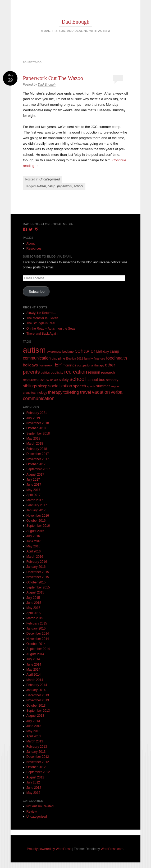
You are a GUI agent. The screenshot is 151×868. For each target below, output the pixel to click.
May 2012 (33, 793)
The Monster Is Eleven (42, 318)
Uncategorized (50, 179)
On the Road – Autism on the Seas (51, 329)
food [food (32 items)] (110, 358)
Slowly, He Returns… (41, 313)
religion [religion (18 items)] (94, 372)
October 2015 (36, 582)
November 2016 (38, 516)
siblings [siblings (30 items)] (30, 386)
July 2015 (33, 598)
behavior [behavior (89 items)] (85, 351)
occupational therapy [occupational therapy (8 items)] (91, 365)
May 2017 (33, 490)
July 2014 (33, 659)
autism (41, 186)
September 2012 (38, 772)
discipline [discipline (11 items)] (58, 358)
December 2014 (38, 634)
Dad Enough (76, 22)
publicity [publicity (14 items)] (57, 372)
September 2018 (38, 433)
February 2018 (37, 449)
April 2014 (34, 675)
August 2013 (35, 716)
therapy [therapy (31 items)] (55, 392)
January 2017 (36, 510)
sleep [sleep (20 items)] (43, 386)
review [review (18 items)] (44, 380)
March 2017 (35, 500)
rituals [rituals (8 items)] (54, 380)
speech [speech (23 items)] (79, 386)
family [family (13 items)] (88, 358)
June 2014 (34, 665)
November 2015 (38, 577)
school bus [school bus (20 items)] (96, 380)
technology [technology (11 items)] (39, 393)
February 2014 (37, 685)
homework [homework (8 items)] (46, 365)
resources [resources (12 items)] (30, 380)
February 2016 (37, 562)
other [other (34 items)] (110, 365)
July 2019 (33, 418)
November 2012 (38, 762)
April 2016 (34, 551)
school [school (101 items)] (78, 379)
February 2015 (37, 623)
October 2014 (36, 644)
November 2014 (38, 639)
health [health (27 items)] (121, 358)
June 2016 (34, 541)
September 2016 (38, 526)
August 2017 (35, 475)
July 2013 (33, 721)
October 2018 (36, 428)
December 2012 (38, 757)
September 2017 (38, 469)
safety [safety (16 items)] (64, 380)
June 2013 (34, 726)
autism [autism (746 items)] (34, 350)
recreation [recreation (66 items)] (76, 372)
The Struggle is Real (41, 323)
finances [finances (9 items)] (100, 358)
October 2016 (36, 521)
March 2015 (35, 618)
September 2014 (38, 649)
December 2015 (38, 572)
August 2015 (35, 592)
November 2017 (38, 459)
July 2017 (33, 480)
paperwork (65, 186)
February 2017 (37, 505)
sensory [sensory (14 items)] (112, 380)
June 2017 (34, 485)
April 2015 (34, 613)
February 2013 (37, 747)
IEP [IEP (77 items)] (57, 365)
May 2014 (33, 670)
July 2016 (33, 536)
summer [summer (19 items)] (103, 386)
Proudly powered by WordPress (49, 849)
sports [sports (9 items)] (91, 386)
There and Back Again (42, 334)
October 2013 (36, 706)
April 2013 (34, 736)
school (78, 186)
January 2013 (36, 752)
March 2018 (35, 444)
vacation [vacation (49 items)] (101, 392)
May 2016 (33, 546)
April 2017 (34, 495)
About (31, 243)
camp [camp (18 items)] (114, 351)
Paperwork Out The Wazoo (53, 78)
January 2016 (36, 567)
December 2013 (38, 695)
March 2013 (35, 741)
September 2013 (38, 711)
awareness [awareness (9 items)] (54, 351)
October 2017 (36, 464)
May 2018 (33, 439)
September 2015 (38, 587)
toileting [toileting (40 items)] (71, 392)
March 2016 (35, 557)
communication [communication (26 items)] (37, 358)
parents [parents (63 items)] (31, 372)
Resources (34, 249)
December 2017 (38, 454)
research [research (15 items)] (108, 372)
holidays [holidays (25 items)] (30, 365)
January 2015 (36, 628)
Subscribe (36, 292)
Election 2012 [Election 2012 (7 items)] (74, 358)
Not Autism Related (40, 806)
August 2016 (35, 531)
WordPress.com (112, 849)
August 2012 (35, 777)
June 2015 (34, 603)
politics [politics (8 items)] (45, 373)
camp (51, 186)
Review (32, 812)
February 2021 (37, 413)
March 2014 (35, 680)
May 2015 (33, 608)
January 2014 (36, 690)
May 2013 (33, 731)
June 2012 (34, 788)
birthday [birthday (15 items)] (103, 351)
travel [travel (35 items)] (86, 392)
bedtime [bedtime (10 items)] (68, 352)
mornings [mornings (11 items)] (69, 365)
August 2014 (35, 654)
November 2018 (38, 423)
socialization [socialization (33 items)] (60, 386)
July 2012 (33, 782)
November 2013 (38, 700)
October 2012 (36, 767)
